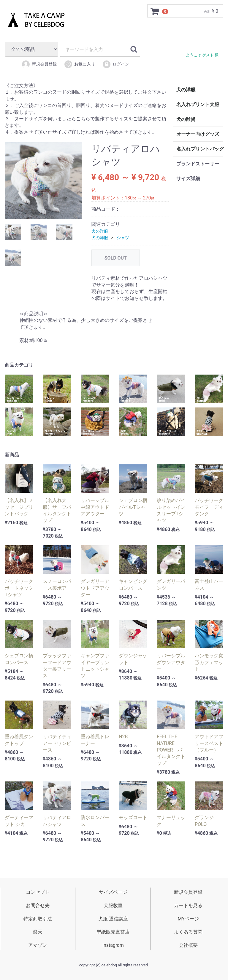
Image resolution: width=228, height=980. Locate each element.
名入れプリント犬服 (198, 104)
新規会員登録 (39, 64)
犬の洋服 (100, 231)
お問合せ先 (38, 905)
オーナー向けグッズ (198, 134)
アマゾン (38, 945)
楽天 (38, 932)
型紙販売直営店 (113, 932)
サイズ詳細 (188, 179)
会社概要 (188, 945)
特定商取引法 (38, 919)
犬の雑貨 (186, 119)
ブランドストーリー (198, 164)
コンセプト (38, 892)
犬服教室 (113, 905)
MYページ (188, 919)
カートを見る (188, 905)
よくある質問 (188, 932)
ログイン (116, 64)
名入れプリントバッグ (200, 149)
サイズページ (113, 892)
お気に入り (79, 64)
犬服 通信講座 (113, 919)
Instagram (113, 945)
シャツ (123, 238)
